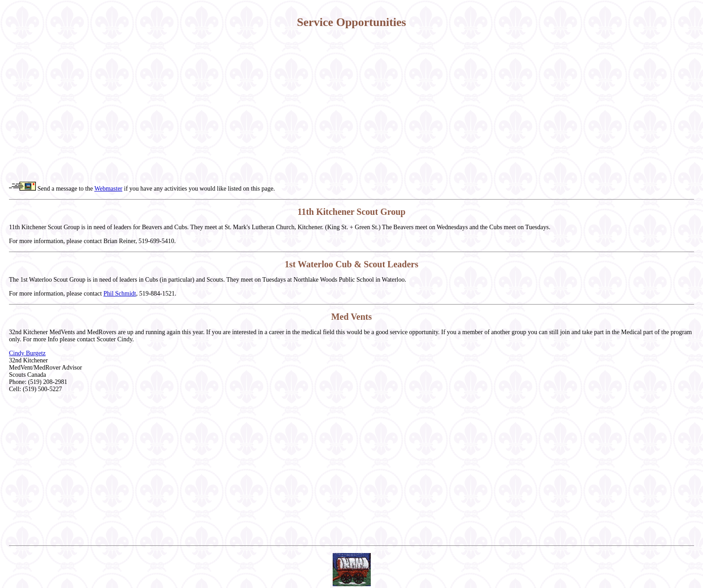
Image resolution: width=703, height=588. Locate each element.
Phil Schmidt (120, 294)
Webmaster (108, 189)
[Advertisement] (351, 105)
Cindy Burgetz (27, 353)
